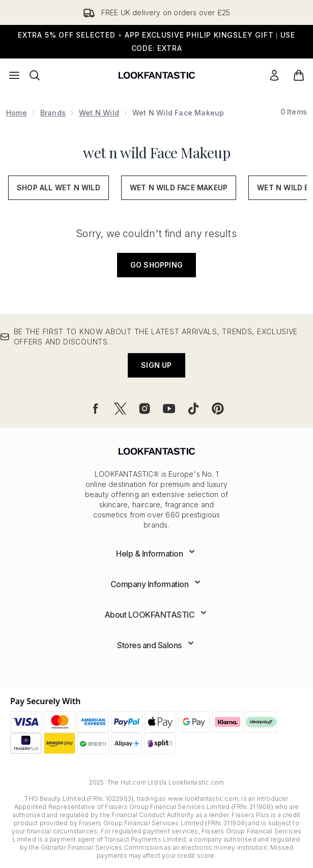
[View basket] (299, 75)
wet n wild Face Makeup (156, 152)
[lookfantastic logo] (157, 75)
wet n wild (99, 113)
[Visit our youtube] (169, 409)
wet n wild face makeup (179, 187)
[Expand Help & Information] (156, 554)
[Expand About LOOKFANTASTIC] (157, 615)
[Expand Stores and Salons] (156, 645)
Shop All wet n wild (59, 187)
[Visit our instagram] (145, 409)
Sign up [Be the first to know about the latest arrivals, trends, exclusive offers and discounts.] (156, 365)
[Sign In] (274, 75)
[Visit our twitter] (120, 409)
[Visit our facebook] (96, 409)
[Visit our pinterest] (218, 409)
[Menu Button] (14, 75)
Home (17, 113)
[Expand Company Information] (157, 584)
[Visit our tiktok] (193, 409)
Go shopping (156, 265)
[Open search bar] (35, 75)
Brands (53, 113)
